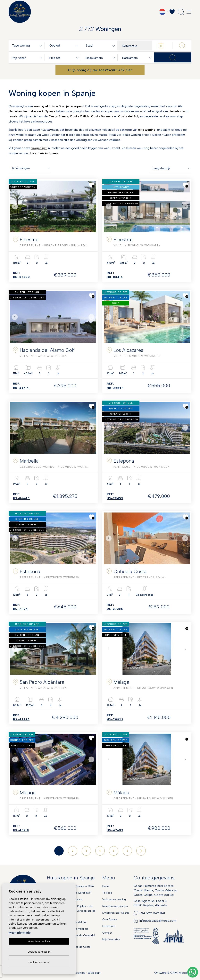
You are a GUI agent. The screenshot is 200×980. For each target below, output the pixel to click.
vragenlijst (39, 148)
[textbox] (28, 46)
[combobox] (28, 45)
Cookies (79, 973)
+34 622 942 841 (152, 913)
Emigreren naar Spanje (116, 913)
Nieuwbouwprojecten (115, 906)
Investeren (109, 926)
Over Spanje (110, 919)
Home (106, 886)
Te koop (107, 893)
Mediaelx (185, 973)
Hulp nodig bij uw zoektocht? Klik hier (100, 70)
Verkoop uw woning (114, 899)
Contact (107, 933)
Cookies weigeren (39, 962)
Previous (14, 206)
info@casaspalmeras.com (158, 921)
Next (92, 206)
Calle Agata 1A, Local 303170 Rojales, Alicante (150, 903)
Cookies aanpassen (39, 952)
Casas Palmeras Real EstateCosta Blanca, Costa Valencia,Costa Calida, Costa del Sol (156, 890)
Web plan (94, 973)
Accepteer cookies (39, 941)
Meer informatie (20, 933)
